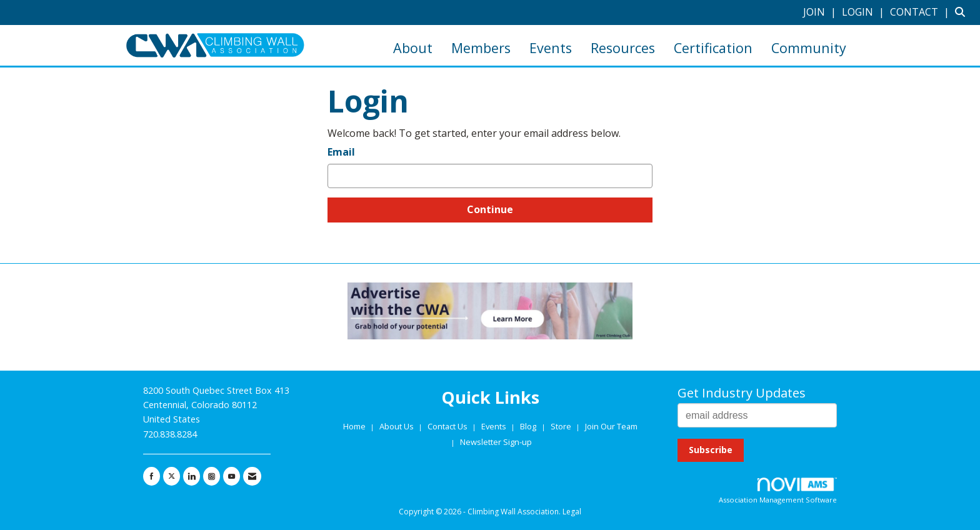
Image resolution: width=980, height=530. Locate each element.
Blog (528, 426)
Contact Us (448, 426)
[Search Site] (963, 12)
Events (551, 48)
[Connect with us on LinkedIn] (192, 476)
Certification (713, 48)
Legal (572, 512)
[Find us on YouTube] (232, 476)
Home (355, 426)
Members (481, 48)
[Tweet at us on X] (172, 476)
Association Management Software (778, 491)
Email (341, 152)
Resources (623, 48)
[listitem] (821, 12)
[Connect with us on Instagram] (212, 476)
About (413, 48)
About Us (397, 426)
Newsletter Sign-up (496, 442)
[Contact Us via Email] (252, 476)
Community (809, 48)
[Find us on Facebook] (152, 476)
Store (562, 426)
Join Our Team (611, 426)
